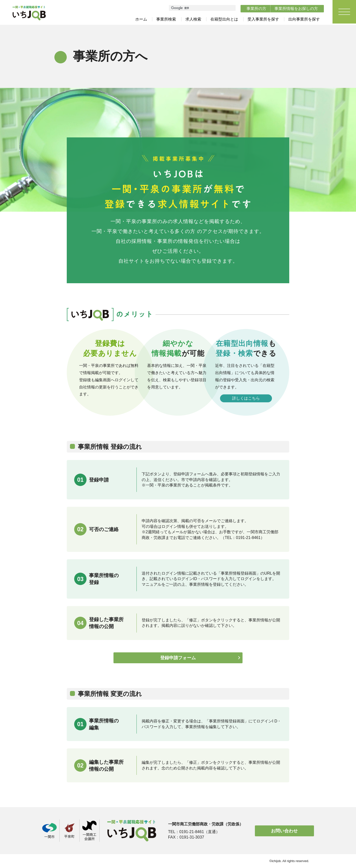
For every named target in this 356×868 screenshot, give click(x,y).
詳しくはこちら (246, 398)
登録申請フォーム (178, 658)
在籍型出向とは (224, 19)
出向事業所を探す (304, 19)
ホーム (141, 19)
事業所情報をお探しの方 (296, 9)
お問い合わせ (284, 831)
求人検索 (193, 19)
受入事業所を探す (263, 19)
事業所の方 (256, 9)
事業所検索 (166, 19)
